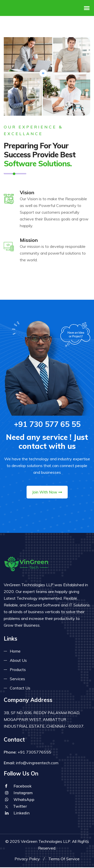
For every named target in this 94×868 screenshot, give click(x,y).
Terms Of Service (64, 860)
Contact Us (20, 689)
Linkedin (17, 814)
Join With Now (47, 493)
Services (17, 679)
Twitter (16, 807)
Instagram (19, 793)
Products (18, 670)
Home (15, 652)
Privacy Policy (27, 860)
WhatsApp (20, 800)
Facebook (18, 787)
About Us (18, 661)
